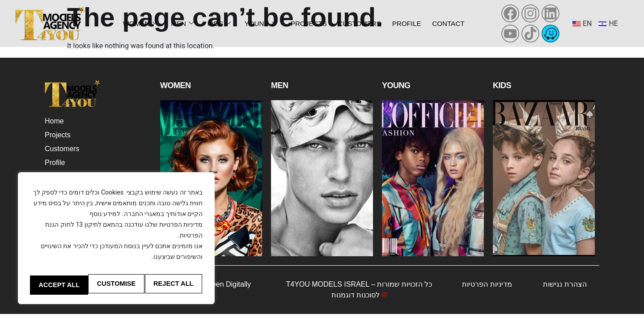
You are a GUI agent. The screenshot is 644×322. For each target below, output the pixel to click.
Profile (405, 23)
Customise (71, 266)
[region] (116, 232)
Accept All (116, 285)
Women (141, 23)
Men (182, 23)
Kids (216, 23)
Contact (446, 23)
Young (256, 23)
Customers (356, 23)
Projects (304, 23)
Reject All (157, 266)
